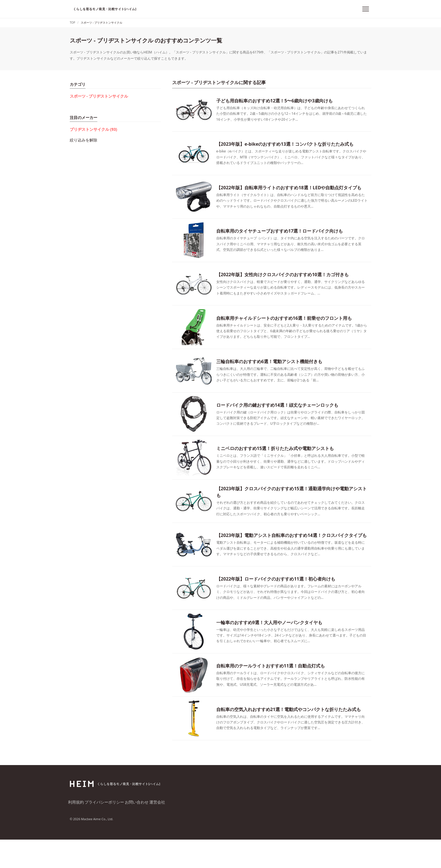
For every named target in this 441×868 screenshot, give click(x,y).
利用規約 (76, 830)
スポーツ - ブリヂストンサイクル (95, 95)
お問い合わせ (136, 830)
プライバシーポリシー (105, 830)
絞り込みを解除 (82, 133)
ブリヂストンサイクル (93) (90, 125)
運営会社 (157, 830)
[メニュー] (366, 9)
